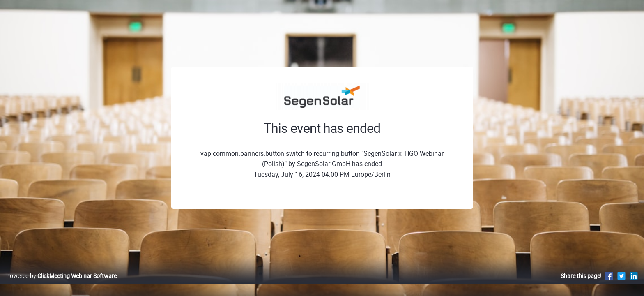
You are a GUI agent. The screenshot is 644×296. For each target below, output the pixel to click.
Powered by (61, 284)
